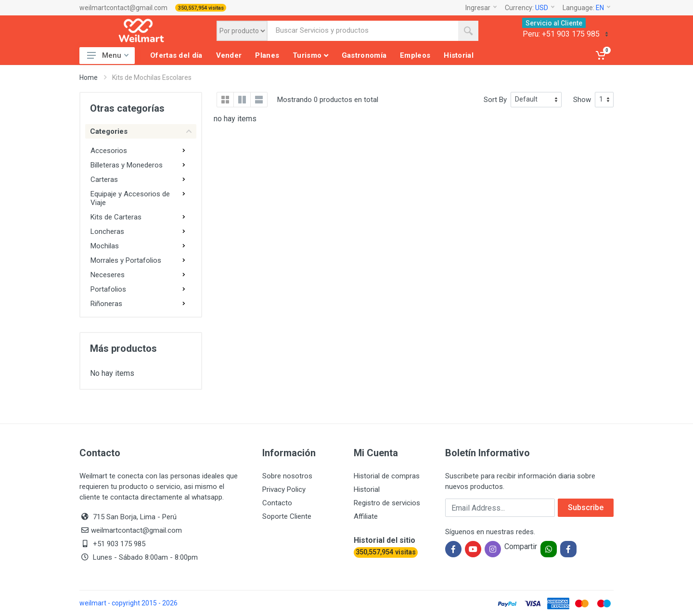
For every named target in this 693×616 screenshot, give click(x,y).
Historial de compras (387, 476)
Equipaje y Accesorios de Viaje (130, 198)
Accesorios (109, 151)
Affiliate (366, 516)
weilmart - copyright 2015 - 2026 (128, 603)
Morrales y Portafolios (126, 260)
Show (582, 100)
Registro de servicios (387, 503)
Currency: (530, 8)
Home (89, 77)
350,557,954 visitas (201, 8)
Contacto (277, 503)
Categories (141, 131)
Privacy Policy (284, 489)
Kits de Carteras (116, 217)
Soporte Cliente (287, 516)
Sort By (495, 100)
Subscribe (586, 507)
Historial (367, 489)
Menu (108, 55)
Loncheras (107, 231)
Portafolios (108, 289)
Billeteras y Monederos (127, 165)
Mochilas (105, 246)
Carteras (104, 180)
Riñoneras (106, 304)
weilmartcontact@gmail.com (123, 8)
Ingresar (481, 8)
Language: (586, 8)
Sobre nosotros (287, 476)
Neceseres (108, 275)
